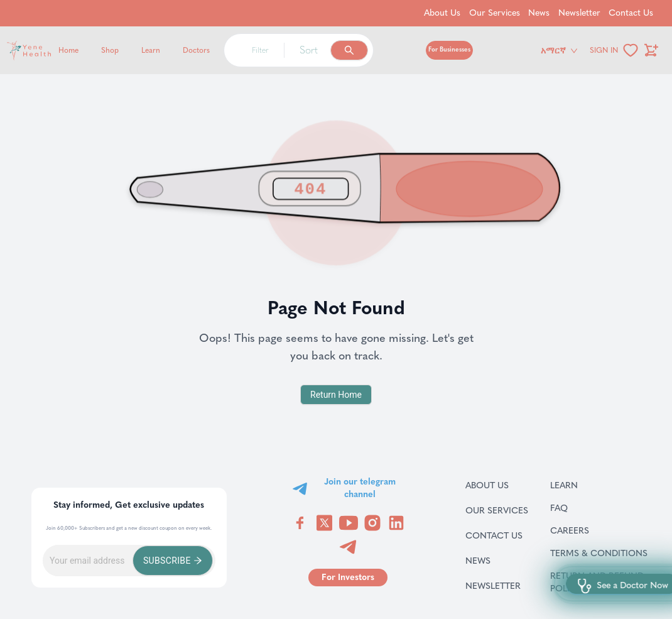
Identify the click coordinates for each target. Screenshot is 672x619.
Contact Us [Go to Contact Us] (631, 13)
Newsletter (497, 586)
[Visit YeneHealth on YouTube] (349, 523)
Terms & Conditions (604, 553)
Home (68, 50)
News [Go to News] (539, 13)
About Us (497, 485)
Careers (586, 530)
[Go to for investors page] (348, 578)
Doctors (196, 50)
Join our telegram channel (360, 488)
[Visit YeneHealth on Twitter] (324, 523)
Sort (309, 50)
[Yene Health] (89, 51)
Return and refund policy (604, 582)
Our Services (497, 510)
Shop (110, 50)
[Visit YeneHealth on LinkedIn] (396, 523)
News (493, 561)
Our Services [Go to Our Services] (495, 13)
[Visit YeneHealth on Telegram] (348, 547)
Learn (151, 50)
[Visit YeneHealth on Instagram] (372, 523)
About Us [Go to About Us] (442, 13)
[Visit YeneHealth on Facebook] (300, 523)
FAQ (575, 508)
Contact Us (497, 535)
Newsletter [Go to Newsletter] (579, 13)
